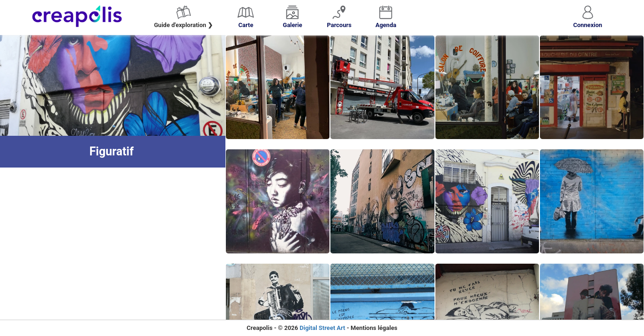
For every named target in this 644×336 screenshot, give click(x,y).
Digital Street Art (322, 328)
